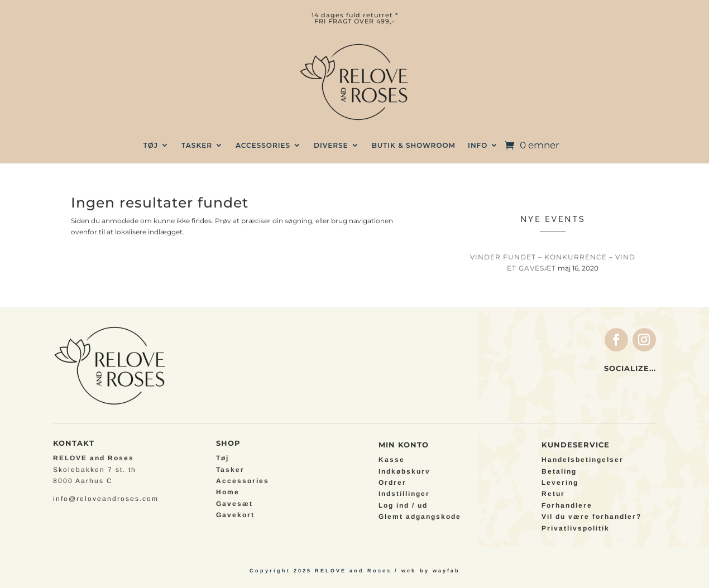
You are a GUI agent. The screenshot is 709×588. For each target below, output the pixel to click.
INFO (478, 145)
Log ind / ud (403, 505)
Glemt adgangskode (420, 517)
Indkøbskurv (404, 471)
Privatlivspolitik (576, 528)
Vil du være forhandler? (591, 517)
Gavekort (235, 515)
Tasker (230, 470)
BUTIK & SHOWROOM (414, 145)
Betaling (559, 471)
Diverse (331, 145)
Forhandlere (567, 505)
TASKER (197, 145)
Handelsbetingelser (583, 460)
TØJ (151, 145)
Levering (560, 483)
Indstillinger (404, 494)
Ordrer (392, 483)
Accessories (263, 145)
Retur (553, 494)
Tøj (222, 458)
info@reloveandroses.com (106, 499)
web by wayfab (431, 571)
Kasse (392, 460)
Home (228, 492)
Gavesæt (234, 504)
